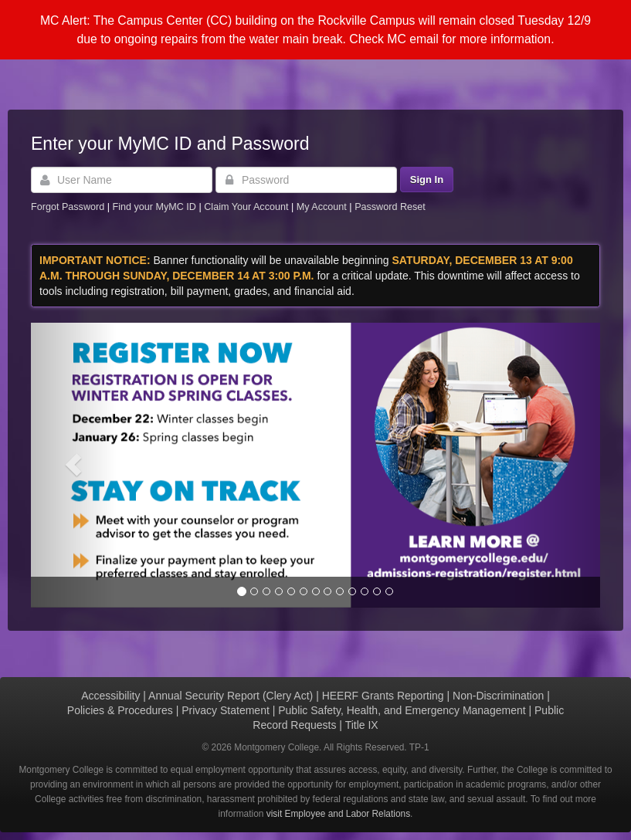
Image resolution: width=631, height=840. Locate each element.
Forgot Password (68, 207)
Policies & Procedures (120, 710)
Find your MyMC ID (154, 207)
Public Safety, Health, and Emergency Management (402, 710)
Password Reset (390, 207)
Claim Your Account (248, 207)
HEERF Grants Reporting (383, 696)
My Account (323, 207)
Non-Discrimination (498, 696)
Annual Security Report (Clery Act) (231, 696)
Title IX (362, 725)
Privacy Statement (226, 710)
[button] (74, 465)
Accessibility (110, 696)
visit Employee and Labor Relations (338, 814)
